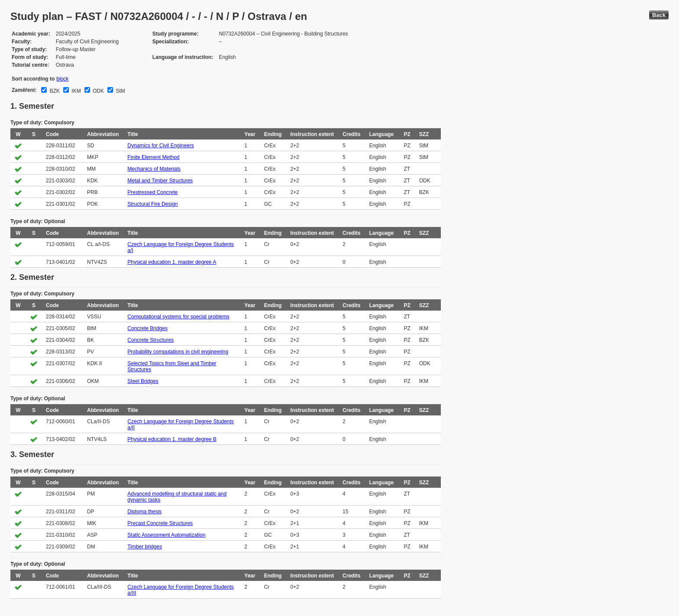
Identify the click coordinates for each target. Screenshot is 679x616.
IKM (76, 91)
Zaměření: (24, 90)
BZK (54, 91)
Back (659, 15)
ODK (98, 91)
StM (120, 91)
